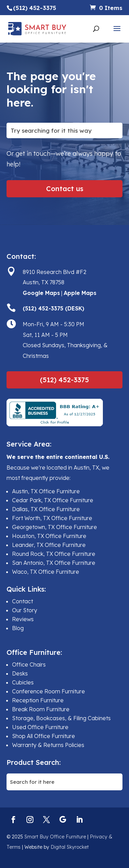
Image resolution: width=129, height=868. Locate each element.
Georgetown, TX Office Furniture (55, 527)
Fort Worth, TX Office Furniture (52, 518)
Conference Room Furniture (49, 691)
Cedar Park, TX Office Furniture (53, 500)
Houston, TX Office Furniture (49, 536)
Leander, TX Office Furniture (49, 545)
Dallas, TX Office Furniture (46, 509)
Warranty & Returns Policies (48, 745)
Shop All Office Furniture (44, 736)
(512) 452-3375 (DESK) (53, 308)
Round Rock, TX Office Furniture (54, 554)
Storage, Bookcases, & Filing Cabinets (61, 718)
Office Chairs (29, 664)
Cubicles (23, 682)
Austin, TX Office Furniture (46, 491)
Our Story (25, 610)
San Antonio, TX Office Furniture (54, 563)
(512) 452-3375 (64, 380)
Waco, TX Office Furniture (46, 572)
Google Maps (41, 293)
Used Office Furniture (40, 727)
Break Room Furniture (41, 709)
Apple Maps (80, 293)
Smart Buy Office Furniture (55, 837)
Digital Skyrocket (70, 847)
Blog (18, 628)
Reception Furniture (38, 700)
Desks (20, 673)
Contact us (65, 189)
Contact (23, 601)
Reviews (23, 619)
